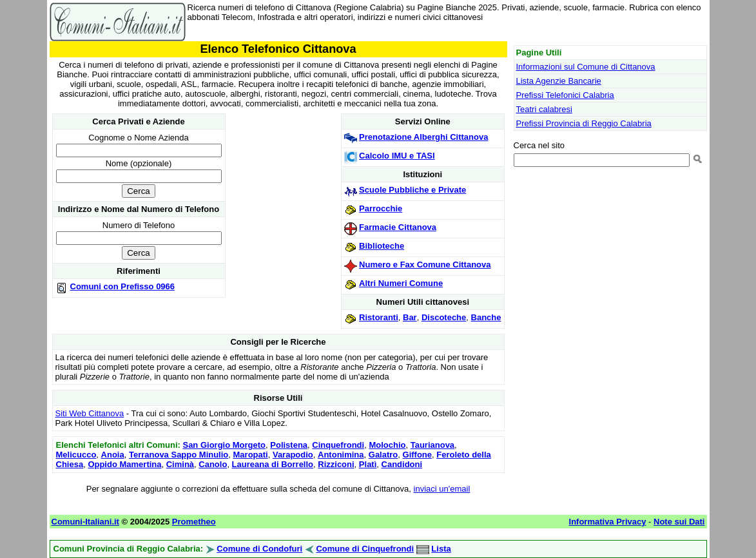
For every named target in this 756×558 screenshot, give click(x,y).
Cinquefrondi (338, 445)
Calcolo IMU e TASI (397, 156)
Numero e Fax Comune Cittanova (425, 265)
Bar (410, 317)
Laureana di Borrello (273, 464)
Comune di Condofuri (259, 549)
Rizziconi (336, 464)
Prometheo (194, 522)
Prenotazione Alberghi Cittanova (423, 137)
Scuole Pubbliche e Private (412, 190)
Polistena (289, 445)
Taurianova (432, 445)
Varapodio (293, 455)
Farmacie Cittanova (398, 227)
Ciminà (180, 464)
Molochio (387, 445)
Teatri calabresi (544, 109)
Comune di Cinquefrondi (365, 549)
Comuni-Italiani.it (85, 522)
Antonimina (341, 455)
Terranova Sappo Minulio (179, 455)
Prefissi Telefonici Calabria (565, 95)
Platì (368, 464)
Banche (486, 317)
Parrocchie (381, 208)
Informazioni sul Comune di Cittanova (586, 67)
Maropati (251, 455)
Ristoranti (379, 317)
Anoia (113, 455)
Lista (441, 549)
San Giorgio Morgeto (224, 445)
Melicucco (76, 455)
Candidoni (402, 464)
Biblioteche (382, 246)
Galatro (383, 455)
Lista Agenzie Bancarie (559, 81)
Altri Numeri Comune (401, 283)
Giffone (418, 455)
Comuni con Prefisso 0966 (123, 286)
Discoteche (444, 317)
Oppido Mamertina (124, 464)
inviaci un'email (442, 489)
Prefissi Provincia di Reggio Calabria (584, 123)
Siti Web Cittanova (90, 413)
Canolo (213, 464)
